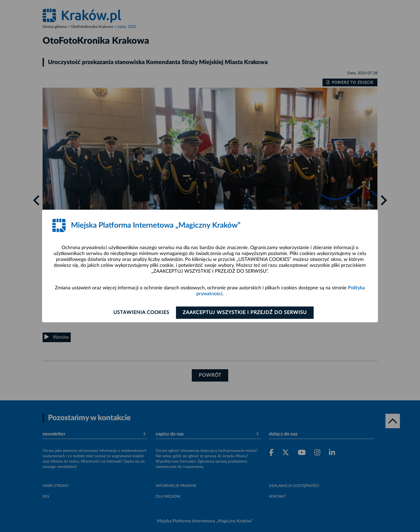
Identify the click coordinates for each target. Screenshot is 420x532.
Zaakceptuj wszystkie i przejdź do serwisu (245, 313)
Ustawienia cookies (141, 313)
